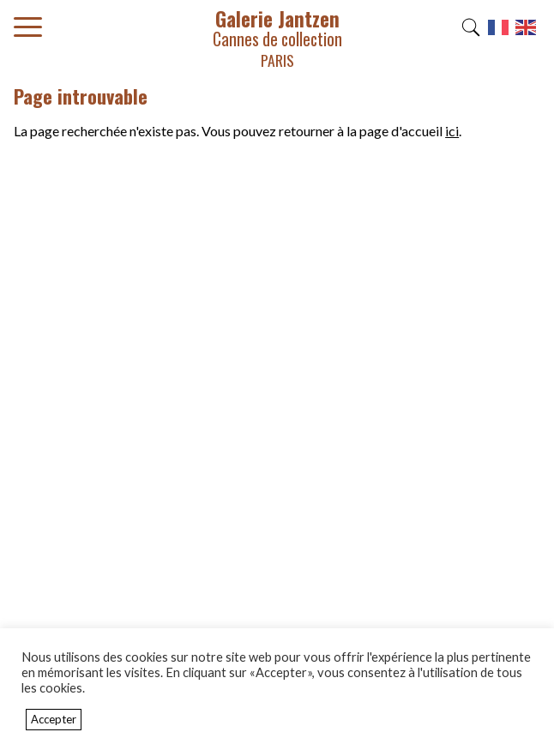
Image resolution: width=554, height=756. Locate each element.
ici (452, 131)
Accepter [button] (54, 719)
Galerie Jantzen (277, 37)
